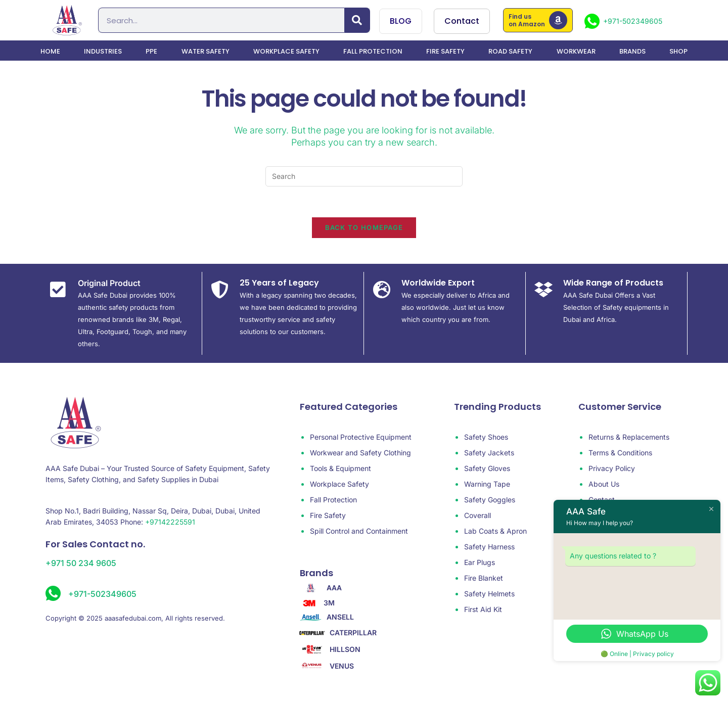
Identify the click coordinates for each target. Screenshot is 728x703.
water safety (206, 51)
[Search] (357, 20)
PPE (151, 51)
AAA (334, 588)
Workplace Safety (286, 51)
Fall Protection (373, 51)
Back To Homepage (364, 227)
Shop (678, 51)
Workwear (576, 51)
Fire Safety (445, 51)
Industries (103, 51)
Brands (632, 51)
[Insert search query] (364, 176)
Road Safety (510, 51)
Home (50, 51)
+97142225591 (170, 522)
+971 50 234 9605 (81, 563)
